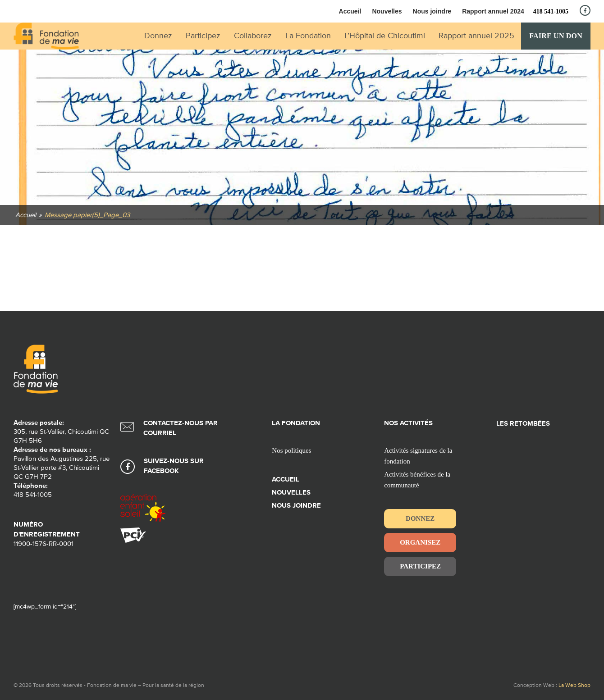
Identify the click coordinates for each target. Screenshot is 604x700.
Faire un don (556, 36)
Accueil (350, 11)
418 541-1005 (551, 11)
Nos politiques (291, 450)
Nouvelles (387, 11)
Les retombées (523, 424)
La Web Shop (574, 686)
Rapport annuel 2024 (493, 11)
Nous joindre (432, 11)
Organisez (420, 542)
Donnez (420, 518)
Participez (420, 566)
